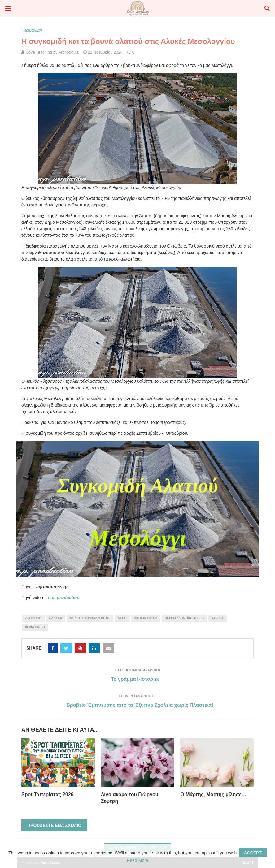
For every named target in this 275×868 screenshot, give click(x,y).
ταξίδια (218, 618)
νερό (122, 618)
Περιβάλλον (32, 30)
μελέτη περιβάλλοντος (90, 618)
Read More (137, 860)
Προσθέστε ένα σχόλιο (54, 825)
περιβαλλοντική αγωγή (184, 618)
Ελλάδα (56, 618)
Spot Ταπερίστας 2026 (47, 795)
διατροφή (33, 618)
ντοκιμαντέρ (146, 618)
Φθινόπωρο (35, 627)
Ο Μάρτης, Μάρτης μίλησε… (213, 795)
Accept (253, 853)
